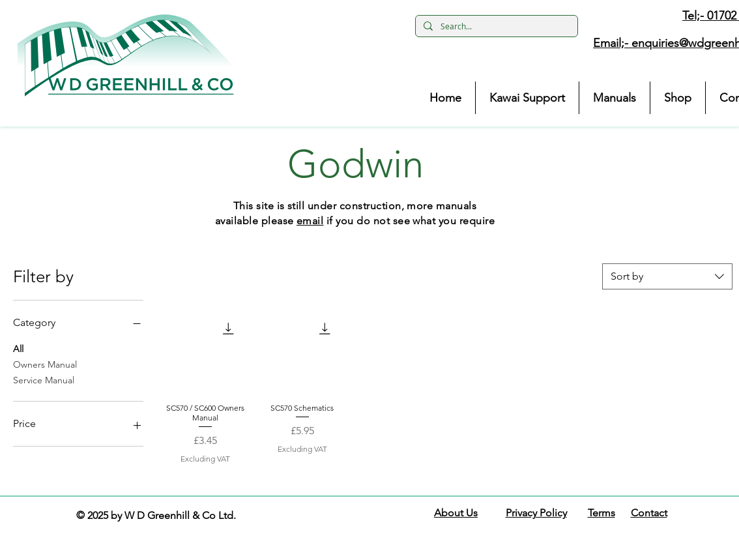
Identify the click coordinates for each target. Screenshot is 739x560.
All (18, 348)
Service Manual (44, 379)
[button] (126, 55)
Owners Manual (45, 364)
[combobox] (667, 276)
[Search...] (495, 26)
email (310, 221)
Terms (601, 513)
